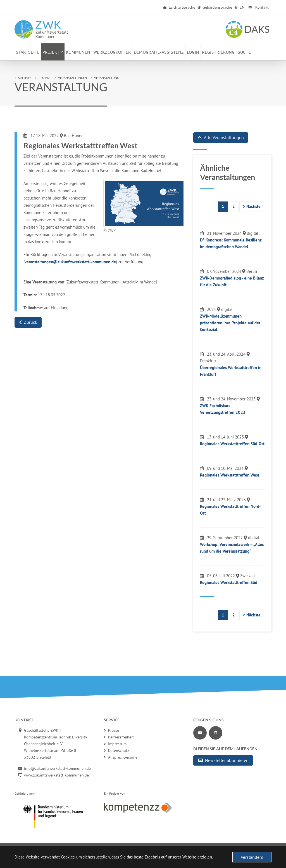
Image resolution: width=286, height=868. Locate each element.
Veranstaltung (107, 78)
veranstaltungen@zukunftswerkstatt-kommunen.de (70, 262)
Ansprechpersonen (122, 757)
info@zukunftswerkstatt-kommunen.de (57, 768)
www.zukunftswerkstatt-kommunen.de (56, 775)
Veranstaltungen (72, 78)
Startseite (23, 78)
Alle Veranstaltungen (221, 137)
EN (240, 7)
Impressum (115, 744)
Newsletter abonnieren (223, 760)
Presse (111, 730)
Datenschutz (116, 750)
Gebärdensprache (215, 7)
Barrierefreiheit (119, 737)
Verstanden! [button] (252, 857)
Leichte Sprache (179, 7)
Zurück (28, 322)
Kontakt (258, 7)
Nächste (252, 206)
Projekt (45, 78)
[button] (53, 52)
